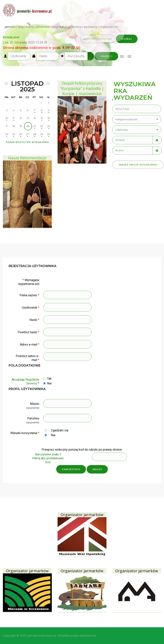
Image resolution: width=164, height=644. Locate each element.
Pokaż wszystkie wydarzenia (27, 142)
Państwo (33, 418)
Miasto (35, 404)
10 (7, 118)
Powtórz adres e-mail (28, 358)
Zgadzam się (60, 430)
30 (49, 134)
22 (42, 126)
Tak (49, 379)
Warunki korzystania (25, 433)
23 (49, 126)
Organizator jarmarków (82, 515)
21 (35, 126)
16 (49, 118)
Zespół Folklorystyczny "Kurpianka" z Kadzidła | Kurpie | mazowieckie (82, 88)
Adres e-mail (30, 345)
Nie (49, 383)
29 (42, 134)
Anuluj (97, 469)
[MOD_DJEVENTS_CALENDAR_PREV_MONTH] (6, 84)
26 (21, 134)
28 (35, 134)
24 (7, 134)
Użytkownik (31, 308)
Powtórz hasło (28, 332)
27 (28, 134)
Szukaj (127, 39)
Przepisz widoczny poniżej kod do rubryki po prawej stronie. (82, 450)
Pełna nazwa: (29, 295)
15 (42, 118)
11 (14, 118)
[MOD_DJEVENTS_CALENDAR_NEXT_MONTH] (48, 84)
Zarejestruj (71, 469)
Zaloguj (106, 56)
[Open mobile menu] (122, 56)
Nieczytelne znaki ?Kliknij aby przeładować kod (48, 458)
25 (14, 134)
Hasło (34, 320)
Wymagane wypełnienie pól (29, 282)
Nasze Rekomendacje (27, 158)
